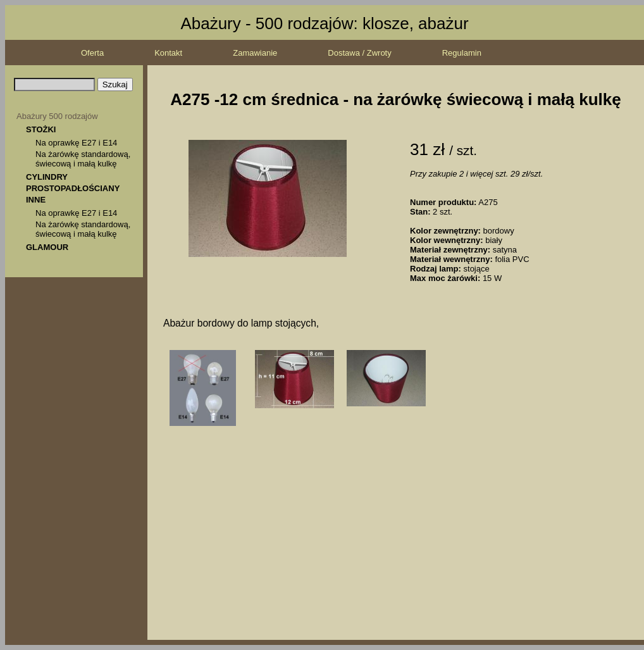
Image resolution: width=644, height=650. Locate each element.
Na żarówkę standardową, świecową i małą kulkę (83, 159)
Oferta (92, 53)
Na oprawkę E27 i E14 (76, 143)
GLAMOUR (47, 247)
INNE (36, 200)
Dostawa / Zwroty (359, 53)
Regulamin (462, 53)
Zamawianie (255, 53)
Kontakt (168, 53)
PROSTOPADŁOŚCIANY (73, 188)
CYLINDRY (47, 177)
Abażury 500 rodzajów (57, 116)
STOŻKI (41, 129)
